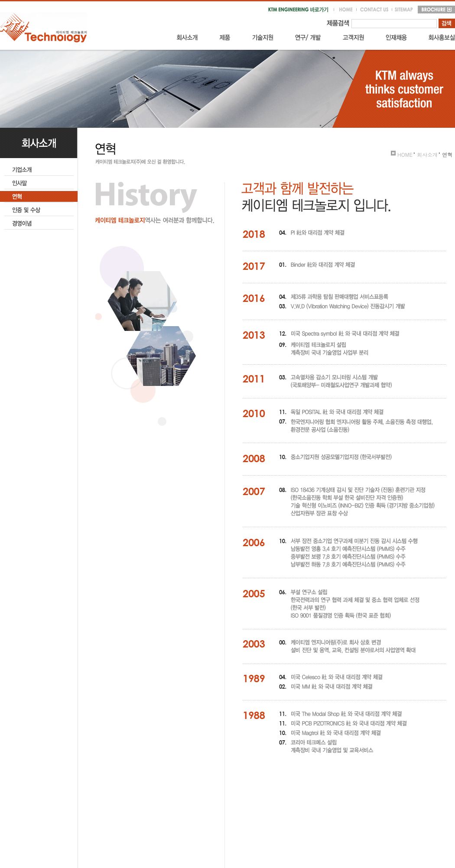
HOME (402, 154)
